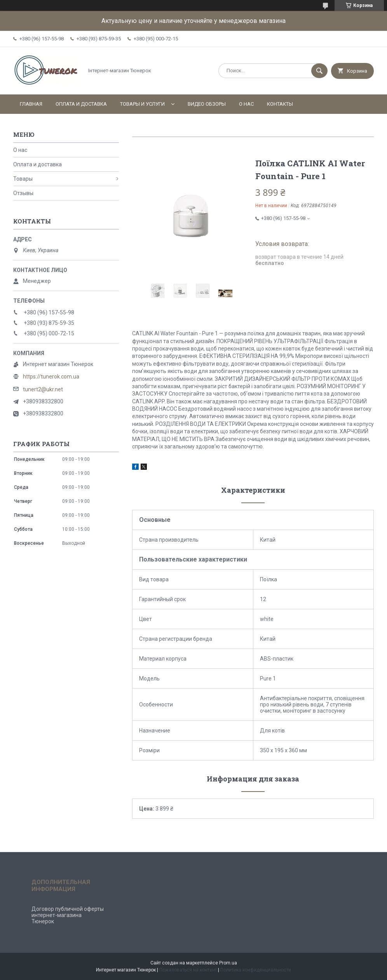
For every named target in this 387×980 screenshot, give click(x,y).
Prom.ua (228, 963)
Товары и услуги (142, 104)
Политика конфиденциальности (256, 970)
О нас (246, 104)
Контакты (280, 104)
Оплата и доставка (81, 104)
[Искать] (319, 71)
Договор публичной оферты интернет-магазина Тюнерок (68, 915)
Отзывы (23, 193)
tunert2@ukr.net (43, 389)
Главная (31, 104)
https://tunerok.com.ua (51, 377)
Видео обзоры (207, 104)
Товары (23, 179)
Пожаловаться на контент (188, 970)
